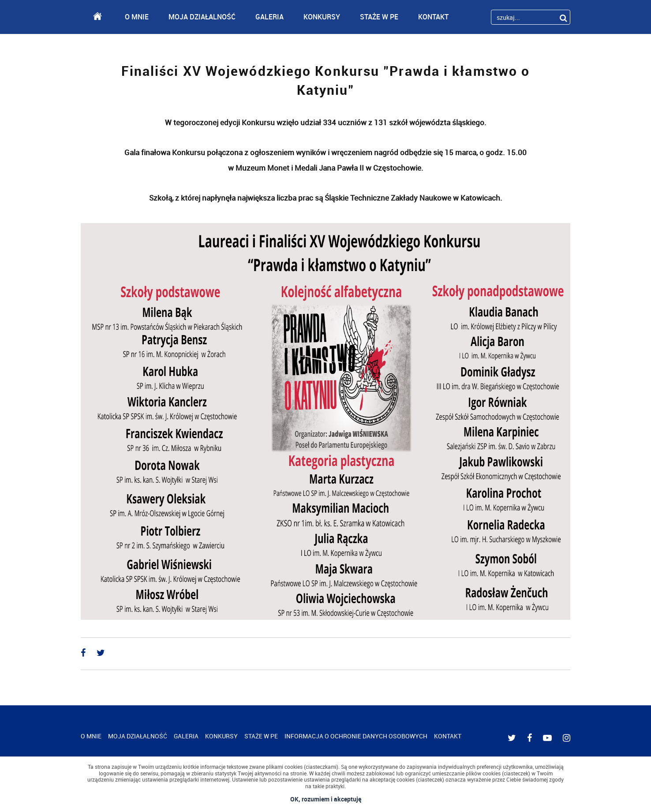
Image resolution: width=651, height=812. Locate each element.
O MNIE (137, 17)
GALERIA (269, 17)
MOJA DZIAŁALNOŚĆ (202, 17)
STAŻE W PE (379, 17)
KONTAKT (433, 17)
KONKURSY (322, 17)
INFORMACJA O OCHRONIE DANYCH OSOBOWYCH (356, 736)
